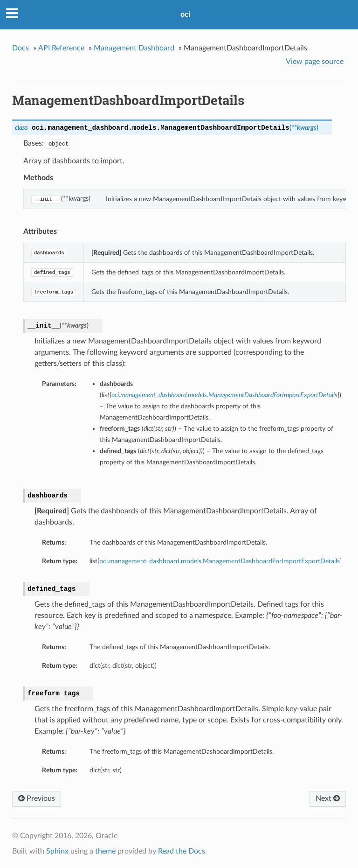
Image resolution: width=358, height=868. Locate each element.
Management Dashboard (134, 48)
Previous (37, 798)
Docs (21, 48)
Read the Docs (182, 851)
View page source (315, 62)
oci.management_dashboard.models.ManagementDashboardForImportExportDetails (220, 561)
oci (185, 14)
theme (105, 851)
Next (328, 798)
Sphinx (57, 851)
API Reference (61, 48)
